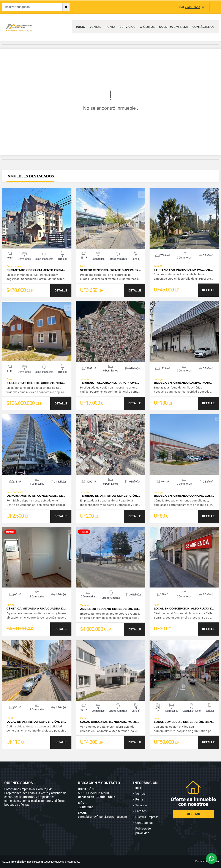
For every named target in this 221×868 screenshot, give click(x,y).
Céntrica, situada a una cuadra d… (36, 609)
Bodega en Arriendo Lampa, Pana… (183, 383)
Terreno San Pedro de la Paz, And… (184, 270)
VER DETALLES (37, 218)
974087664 (193, 7)
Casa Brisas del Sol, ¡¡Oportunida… (36, 383)
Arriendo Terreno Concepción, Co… (110, 609)
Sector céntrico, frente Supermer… (110, 270)
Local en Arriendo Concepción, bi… (36, 722)
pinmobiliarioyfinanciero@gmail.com (102, 817)
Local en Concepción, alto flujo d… (184, 609)
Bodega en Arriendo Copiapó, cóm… (184, 496)
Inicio (81, 27)
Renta (110, 27)
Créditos (147, 27)
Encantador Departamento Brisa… (36, 270)
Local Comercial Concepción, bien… (184, 722)
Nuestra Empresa (174, 27)
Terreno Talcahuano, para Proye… (109, 383)
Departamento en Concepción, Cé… (36, 496)
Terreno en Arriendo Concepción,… (110, 496)
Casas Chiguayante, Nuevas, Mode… (110, 722)
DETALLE (61, 290)
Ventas (95, 27)
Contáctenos (203, 27)
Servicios (128, 27)
